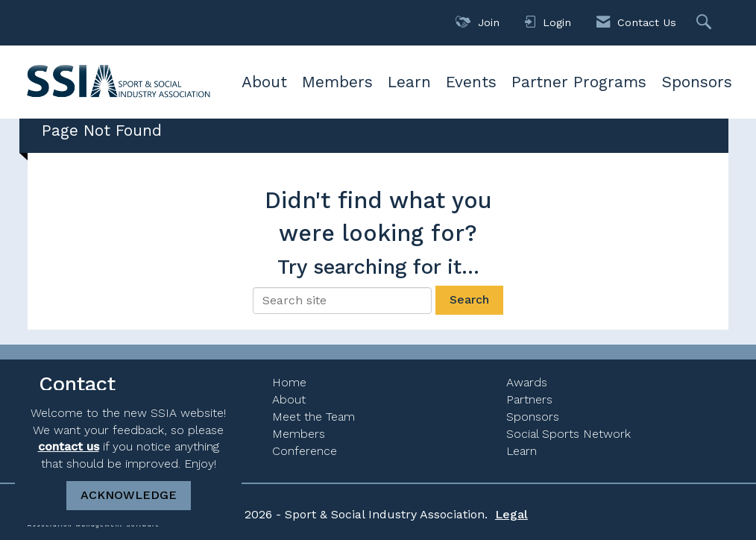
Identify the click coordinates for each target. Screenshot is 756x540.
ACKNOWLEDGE (129, 495)
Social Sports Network (568, 434)
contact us (69, 446)
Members (337, 82)
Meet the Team (314, 417)
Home (289, 382)
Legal (511, 514)
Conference (305, 451)
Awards (527, 382)
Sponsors (697, 82)
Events (471, 82)
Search (469, 299)
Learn (409, 82)
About (264, 82)
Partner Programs (579, 82)
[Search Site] (706, 23)
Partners (529, 399)
